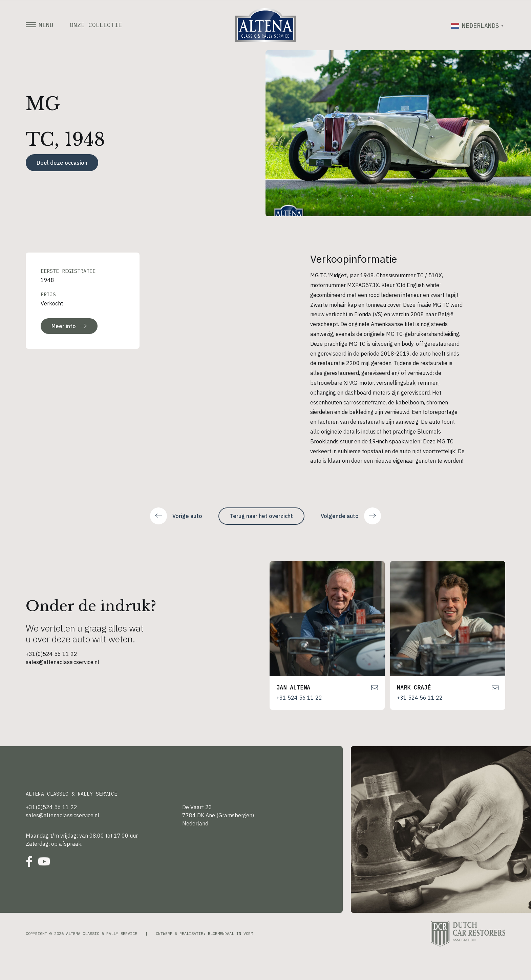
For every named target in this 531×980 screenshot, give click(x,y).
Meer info (69, 326)
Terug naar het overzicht (261, 516)
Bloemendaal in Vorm (230, 933)
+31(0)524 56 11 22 (51, 654)
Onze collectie (96, 25)
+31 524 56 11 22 (299, 698)
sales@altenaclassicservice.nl (62, 662)
